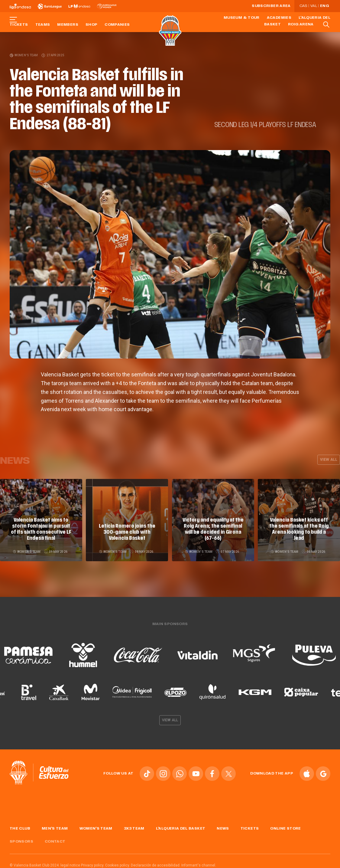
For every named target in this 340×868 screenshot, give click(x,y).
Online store (285, 828)
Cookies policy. (118, 864)
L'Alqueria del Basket (181, 828)
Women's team (24, 55)
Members (68, 25)
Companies (117, 25)
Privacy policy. (93, 864)
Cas (303, 6)
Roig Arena (301, 25)
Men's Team (55, 828)
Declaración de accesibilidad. (156, 864)
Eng (324, 6)
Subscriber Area (271, 6)
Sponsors (21, 840)
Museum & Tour (242, 18)
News (223, 828)
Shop (91, 25)
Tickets (19, 25)
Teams (43, 25)
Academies (279, 18)
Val (314, 6)
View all (329, 460)
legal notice (70, 864)
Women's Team (96, 828)
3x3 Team (134, 828)
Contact (55, 840)
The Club (20, 828)
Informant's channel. (199, 864)
